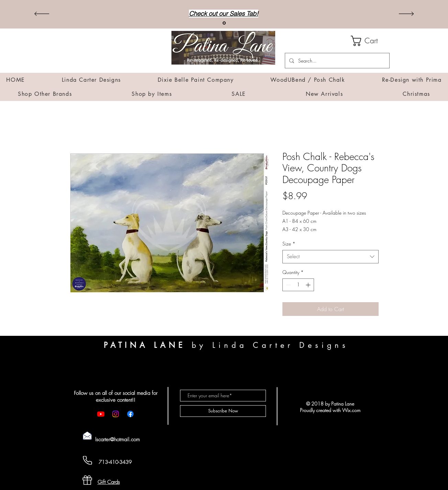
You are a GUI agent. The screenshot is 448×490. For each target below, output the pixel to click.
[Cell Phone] (87, 460)
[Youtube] (101, 414)
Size (289, 244)
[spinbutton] (298, 285)
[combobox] (331, 257)
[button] (370, 41)
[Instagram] (116, 414)
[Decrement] (288, 285)
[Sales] (224, 23)
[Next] (406, 14)
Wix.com (351, 410)
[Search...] (337, 61)
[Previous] (42, 14)
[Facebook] (130, 414)
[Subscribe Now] (223, 411)
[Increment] (309, 285)
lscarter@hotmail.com (117, 440)
